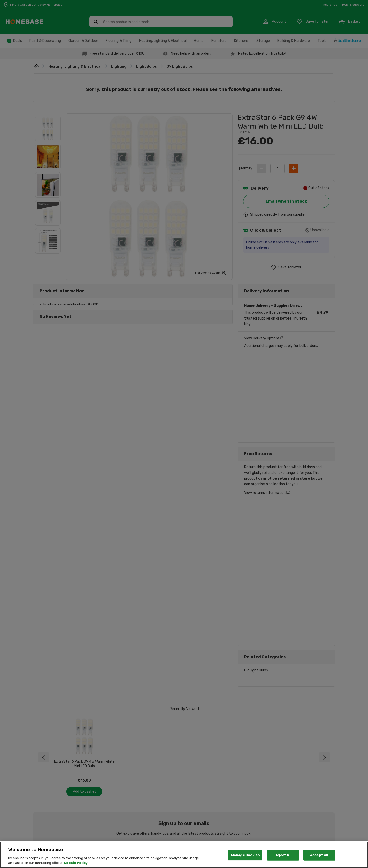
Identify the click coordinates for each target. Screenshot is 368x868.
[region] (184, 855)
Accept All (319, 855)
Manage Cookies (245, 855)
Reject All (283, 855)
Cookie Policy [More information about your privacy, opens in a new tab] (76, 863)
